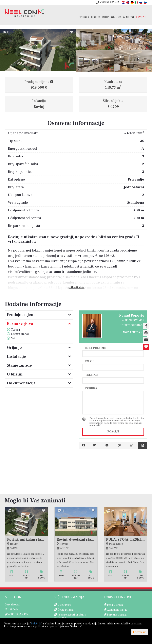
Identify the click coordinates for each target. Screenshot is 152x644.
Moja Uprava (115, 605)
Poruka (91, 388)
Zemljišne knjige (117, 610)
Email (90, 361)
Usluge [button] (116, 17)
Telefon (92, 375)
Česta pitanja (66, 610)
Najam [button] (96, 17)
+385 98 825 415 (108, 3)
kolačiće (36, 624)
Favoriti (141, 17)
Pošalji (113, 432)
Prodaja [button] (84, 17)
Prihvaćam (140, 632)
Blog (105, 17)
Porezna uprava (117, 615)
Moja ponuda (133, 332)
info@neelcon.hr (132, 325)
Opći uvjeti (64, 605)
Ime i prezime (95, 348)
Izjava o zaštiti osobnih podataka (70, 616)
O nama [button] (128, 17)
